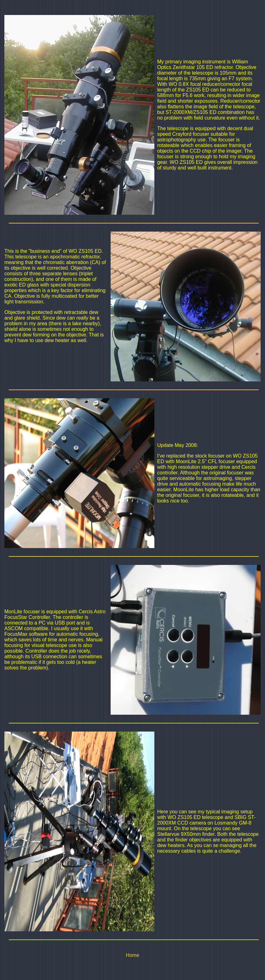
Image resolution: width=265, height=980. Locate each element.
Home (133, 955)
